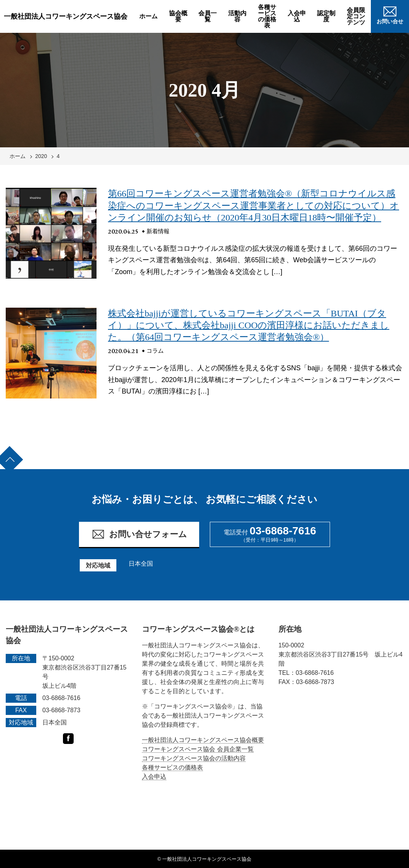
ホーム (148, 16)
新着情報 (158, 231)
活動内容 (237, 16)
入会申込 (297, 16)
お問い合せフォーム (139, 534)
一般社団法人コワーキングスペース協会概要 (203, 740)
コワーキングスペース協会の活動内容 (194, 758)
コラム (155, 351)
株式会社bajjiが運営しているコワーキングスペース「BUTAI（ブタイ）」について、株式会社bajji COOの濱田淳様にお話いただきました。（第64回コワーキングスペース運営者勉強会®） (249, 325)
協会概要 (178, 16)
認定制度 (326, 16)
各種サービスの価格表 (267, 16)
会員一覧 (208, 16)
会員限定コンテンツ (356, 16)
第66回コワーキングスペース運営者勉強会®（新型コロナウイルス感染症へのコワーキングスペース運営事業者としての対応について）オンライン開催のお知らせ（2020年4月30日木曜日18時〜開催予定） (254, 205)
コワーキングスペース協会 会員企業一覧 (198, 749)
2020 (41, 156)
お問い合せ (390, 14)
